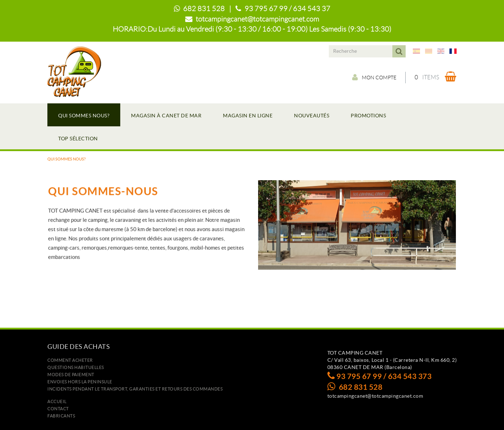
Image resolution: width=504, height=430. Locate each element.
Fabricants (61, 416)
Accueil (57, 401)
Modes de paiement (71, 375)
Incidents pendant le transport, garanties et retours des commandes (135, 389)
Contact (58, 409)
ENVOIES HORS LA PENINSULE (80, 382)
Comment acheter (70, 360)
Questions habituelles (76, 367)
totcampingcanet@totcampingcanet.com (257, 19)
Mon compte (374, 77)
